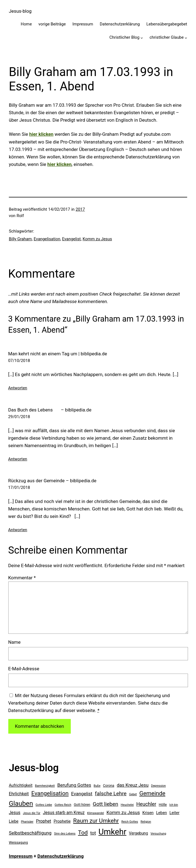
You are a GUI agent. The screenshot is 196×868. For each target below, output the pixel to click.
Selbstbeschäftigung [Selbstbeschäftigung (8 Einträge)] (30, 833)
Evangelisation (47, 239)
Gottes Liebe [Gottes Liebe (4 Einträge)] (44, 805)
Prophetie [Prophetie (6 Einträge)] (62, 821)
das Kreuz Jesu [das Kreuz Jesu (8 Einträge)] (133, 785)
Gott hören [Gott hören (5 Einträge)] (82, 805)
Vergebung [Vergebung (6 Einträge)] (138, 833)
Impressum (21, 856)
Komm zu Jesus (97, 239)
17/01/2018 (19, 488)
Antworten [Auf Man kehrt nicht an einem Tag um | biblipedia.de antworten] (18, 388)
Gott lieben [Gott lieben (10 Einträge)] (105, 804)
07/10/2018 (19, 361)
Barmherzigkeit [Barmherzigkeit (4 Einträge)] (45, 786)
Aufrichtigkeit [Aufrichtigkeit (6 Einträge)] (21, 785)
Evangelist (72, 239)
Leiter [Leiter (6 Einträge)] (174, 813)
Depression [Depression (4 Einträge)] (158, 786)
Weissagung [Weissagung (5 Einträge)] (18, 842)
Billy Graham (20, 239)
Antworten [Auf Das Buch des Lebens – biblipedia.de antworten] (18, 459)
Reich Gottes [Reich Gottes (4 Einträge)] (130, 822)
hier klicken (59, 164)
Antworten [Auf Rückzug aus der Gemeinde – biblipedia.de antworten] (18, 530)
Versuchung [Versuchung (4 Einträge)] (158, 834)
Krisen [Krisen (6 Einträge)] (148, 813)
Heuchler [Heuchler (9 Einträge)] (146, 804)
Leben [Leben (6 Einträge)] (162, 813)
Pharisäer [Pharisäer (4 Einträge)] (27, 822)
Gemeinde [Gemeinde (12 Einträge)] (152, 793)
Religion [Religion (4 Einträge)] (146, 822)
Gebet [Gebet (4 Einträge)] (133, 794)
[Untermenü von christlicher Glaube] (186, 38)
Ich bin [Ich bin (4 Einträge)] (174, 805)
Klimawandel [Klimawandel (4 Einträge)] (96, 813)
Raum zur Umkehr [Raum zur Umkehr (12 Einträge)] (96, 821)
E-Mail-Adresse (24, 669)
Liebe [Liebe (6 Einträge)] (14, 821)
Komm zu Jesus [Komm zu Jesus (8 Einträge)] (123, 812)
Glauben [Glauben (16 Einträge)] (21, 804)
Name (15, 642)
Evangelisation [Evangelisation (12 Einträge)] (50, 793)
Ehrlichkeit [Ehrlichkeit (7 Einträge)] (19, 794)
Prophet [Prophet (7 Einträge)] (44, 821)
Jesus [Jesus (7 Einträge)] (15, 813)
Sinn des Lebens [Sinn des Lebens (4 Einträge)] (65, 834)
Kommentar (22, 578)
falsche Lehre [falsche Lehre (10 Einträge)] (111, 793)
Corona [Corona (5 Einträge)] (109, 785)
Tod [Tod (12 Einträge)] (83, 833)
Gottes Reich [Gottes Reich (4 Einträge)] (63, 805)
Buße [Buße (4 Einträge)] (97, 786)
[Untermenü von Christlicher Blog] (142, 38)
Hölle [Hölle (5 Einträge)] (163, 805)
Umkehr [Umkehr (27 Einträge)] (112, 832)
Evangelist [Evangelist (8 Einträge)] (82, 794)
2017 (80, 209)
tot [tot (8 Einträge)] (93, 833)
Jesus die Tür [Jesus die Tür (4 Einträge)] (32, 813)
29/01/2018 (19, 417)
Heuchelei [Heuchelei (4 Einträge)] (127, 805)
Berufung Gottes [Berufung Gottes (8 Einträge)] (74, 785)
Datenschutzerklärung (60, 856)
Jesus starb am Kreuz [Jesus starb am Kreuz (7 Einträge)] (64, 813)
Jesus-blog (20, 11)
